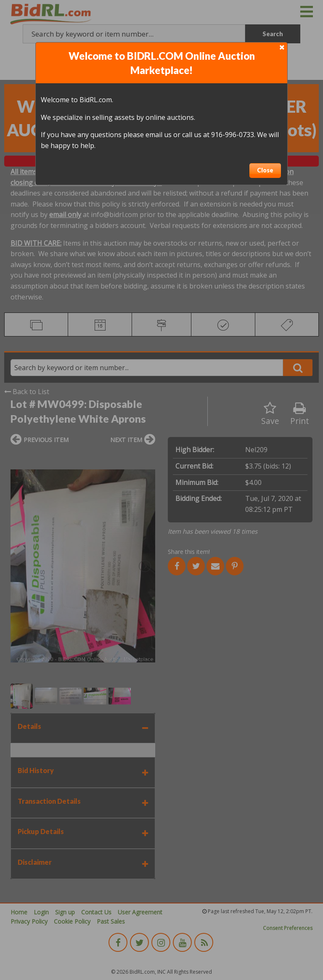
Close (265, 170)
